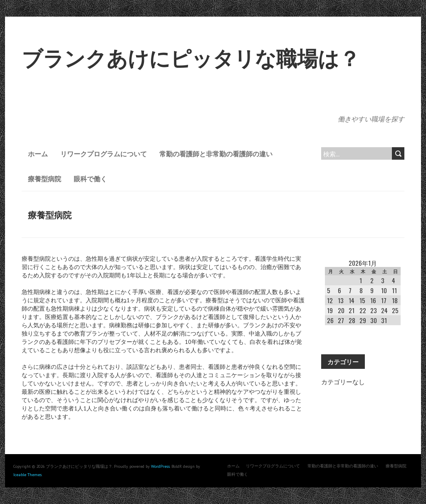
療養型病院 (45, 178)
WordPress (160, 466)
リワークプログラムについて (104, 153)
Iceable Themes (27, 475)
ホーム (38, 153)
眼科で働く (90, 178)
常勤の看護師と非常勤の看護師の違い (216, 153)
